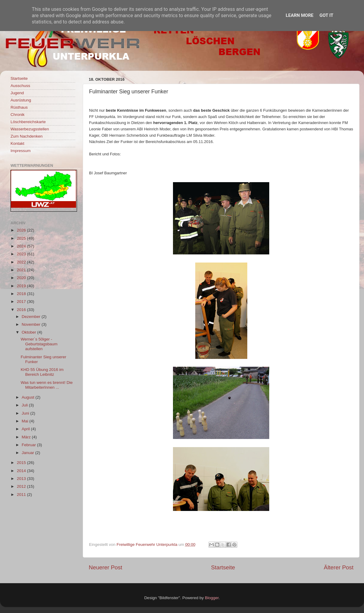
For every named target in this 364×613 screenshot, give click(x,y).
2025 (22, 238)
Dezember (32, 317)
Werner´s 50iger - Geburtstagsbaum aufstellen (39, 344)
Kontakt (17, 143)
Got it (326, 15)
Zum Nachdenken (27, 136)
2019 (22, 286)
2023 (22, 254)
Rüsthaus (19, 107)
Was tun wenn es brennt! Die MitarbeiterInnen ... (47, 385)
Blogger (212, 598)
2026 (22, 230)
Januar (28, 453)
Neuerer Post (105, 567)
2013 (22, 479)
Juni (26, 413)
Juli (25, 405)
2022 (22, 262)
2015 (22, 463)
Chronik (18, 115)
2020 (22, 278)
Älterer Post (339, 567)
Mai (26, 421)
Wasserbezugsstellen (30, 129)
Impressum (21, 151)
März (27, 437)
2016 (22, 310)
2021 (22, 270)
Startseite (223, 567)
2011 (22, 495)
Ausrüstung (21, 100)
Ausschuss (20, 86)
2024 (22, 246)
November (32, 324)
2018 (22, 294)
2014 (22, 471)
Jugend (17, 93)
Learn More (300, 15)
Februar (29, 445)
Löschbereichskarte (28, 122)
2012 (22, 486)
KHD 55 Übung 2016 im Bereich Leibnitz (42, 372)
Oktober (29, 332)
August (29, 397)
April (26, 429)
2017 (22, 302)
